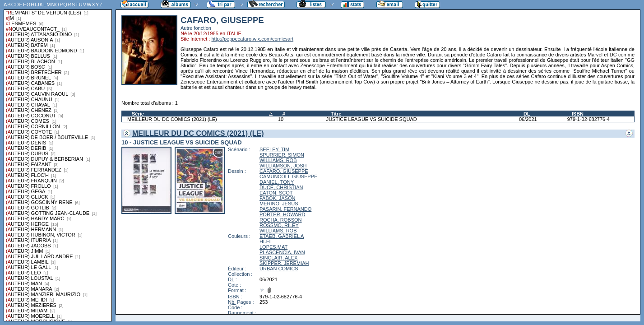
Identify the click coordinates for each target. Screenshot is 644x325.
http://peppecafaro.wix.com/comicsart (252, 39)
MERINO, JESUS (279, 204)
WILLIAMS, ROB (278, 160)
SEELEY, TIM (274, 149)
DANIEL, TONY (277, 182)
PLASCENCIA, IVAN (282, 252)
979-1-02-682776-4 (588, 119)
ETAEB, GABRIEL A (282, 236)
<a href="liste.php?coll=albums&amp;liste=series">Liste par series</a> (58, 161)
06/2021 (528, 119)
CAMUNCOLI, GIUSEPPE (288, 176)
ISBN (578, 114)
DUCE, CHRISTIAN (281, 187)
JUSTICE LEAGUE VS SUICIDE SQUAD (372, 119)
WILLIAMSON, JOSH (283, 166)
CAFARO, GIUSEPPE (284, 171)
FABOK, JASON (277, 198)
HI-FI (265, 241)
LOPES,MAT (273, 247)
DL (527, 114)
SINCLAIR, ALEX (278, 258)
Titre (336, 114)
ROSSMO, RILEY (279, 225)
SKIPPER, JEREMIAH (284, 263)
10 (281, 119)
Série (138, 114)
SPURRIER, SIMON (282, 155)
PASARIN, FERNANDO (285, 209)
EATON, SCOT (276, 193)
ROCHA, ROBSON (281, 220)
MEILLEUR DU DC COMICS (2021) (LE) (172, 119)
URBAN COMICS (279, 269)
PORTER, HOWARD (282, 214)
